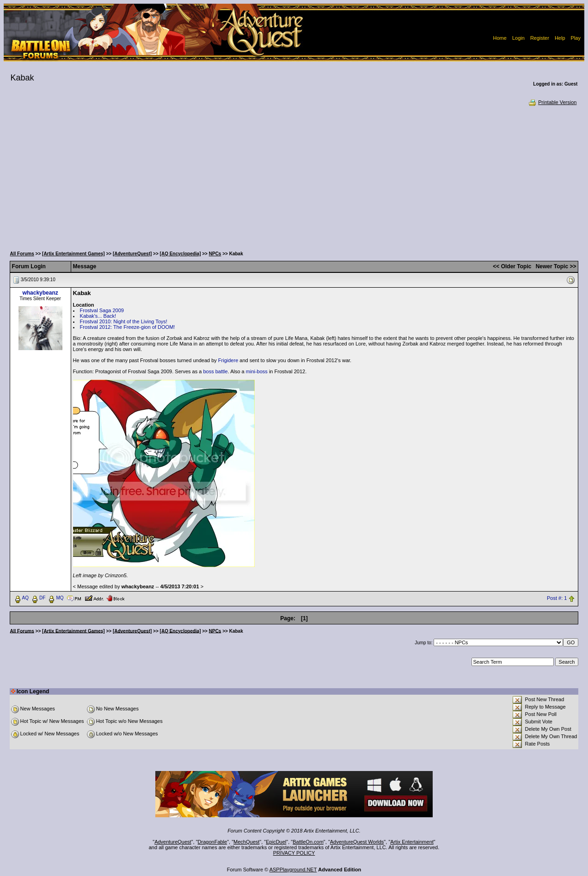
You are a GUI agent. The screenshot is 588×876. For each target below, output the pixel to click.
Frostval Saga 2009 (102, 310)
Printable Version (552, 102)
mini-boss (257, 371)
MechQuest (246, 842)
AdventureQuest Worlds (357, 842)
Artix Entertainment (412, 842)
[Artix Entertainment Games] (73, 254)
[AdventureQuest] (132, 254)
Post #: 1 (557, 598)
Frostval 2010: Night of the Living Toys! (124, 321)
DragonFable (213, 842)
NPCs (215, 254)
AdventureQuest (173, 842)
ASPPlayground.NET (293, 870)
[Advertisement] (294, 176)
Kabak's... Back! (98, 316)
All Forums (22, 254)
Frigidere (228, 360)
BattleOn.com (308, 842)
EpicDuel (276, 842)
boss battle (215, 371)
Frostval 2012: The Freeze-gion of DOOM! (128, 327)
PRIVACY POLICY (294, 853)
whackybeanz (40, 293)
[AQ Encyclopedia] (181, 254)
